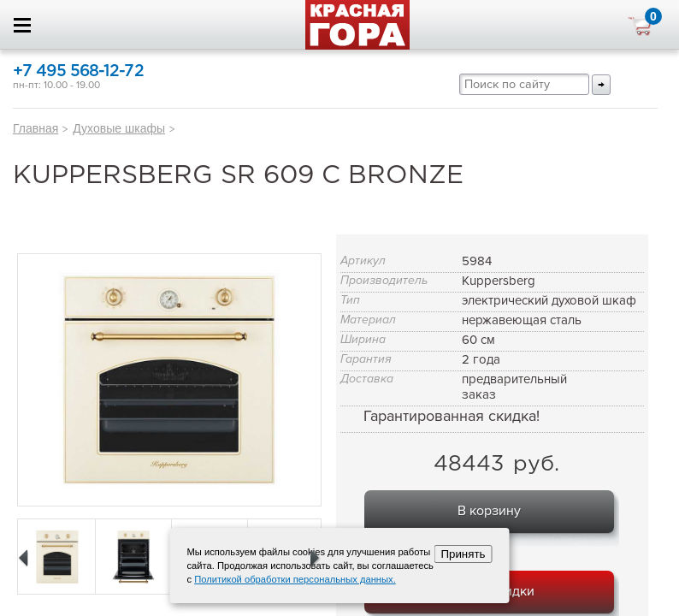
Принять (463, 554)
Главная (35, 128)
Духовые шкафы (119, 128)
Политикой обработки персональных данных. (295, 579)
